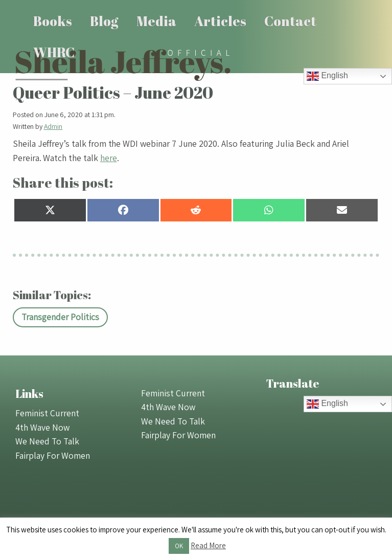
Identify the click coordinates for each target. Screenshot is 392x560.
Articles (220, 21)
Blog (104, 21)
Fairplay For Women (53, 455)
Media (156, 21)
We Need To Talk (47, 441)
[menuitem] (53, 21)
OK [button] (179, 546)
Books (53, 21)
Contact (290, 21)
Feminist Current (47, 413)
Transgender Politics (60, 317)
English (327, 76)
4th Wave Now (42, 427)
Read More (208, 545)
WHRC (54, 52)
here (109, 158)
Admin (53, 126)
